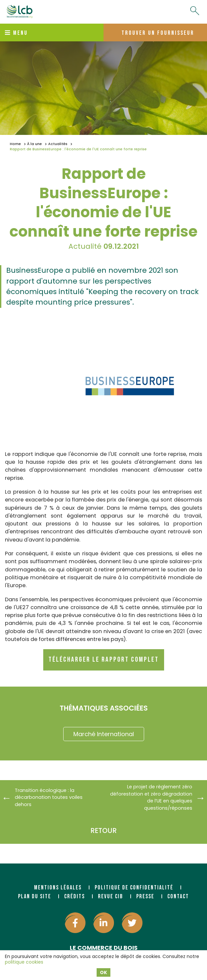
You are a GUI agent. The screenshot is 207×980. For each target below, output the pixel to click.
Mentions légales (58, 888)
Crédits (75, 896)
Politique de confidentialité (134, 888)
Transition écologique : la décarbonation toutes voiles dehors (49, 797)
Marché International (104, 734)
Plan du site (35, 896)
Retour (104, 831)
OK (104, 972)
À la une (35, 144)
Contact (178, 896)
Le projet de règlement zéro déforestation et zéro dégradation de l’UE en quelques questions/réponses (151, 797)
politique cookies (24, 962)
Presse (145, 896)
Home (15, 144)
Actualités (58, 144)
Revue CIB (111, 896)
